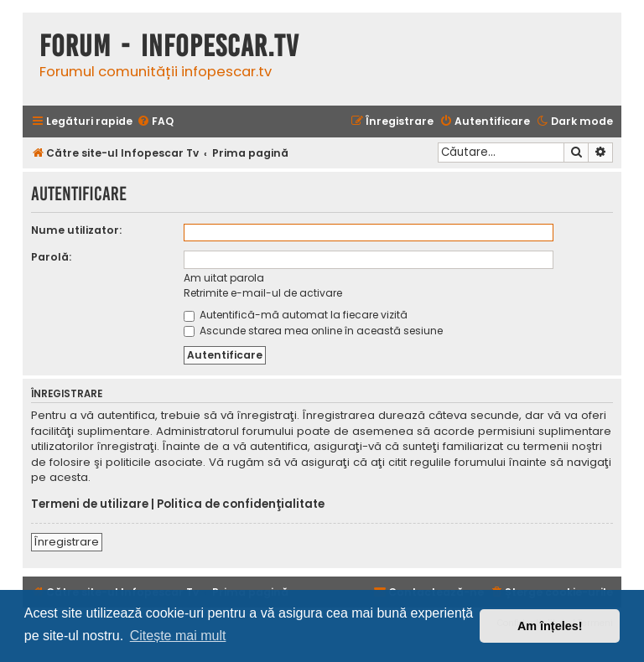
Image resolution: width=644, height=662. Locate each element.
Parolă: (51, 257)
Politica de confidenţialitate (241, 504)
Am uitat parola (224, 278)
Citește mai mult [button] (178, 636)
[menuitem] (155, 122)
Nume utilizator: (76, 230)
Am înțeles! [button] (550, 626)
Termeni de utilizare (90, 504)
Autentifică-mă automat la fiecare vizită (296, 315)
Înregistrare (67, 542)
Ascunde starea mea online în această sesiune (313, 331)
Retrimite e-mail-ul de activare (263, 293)
